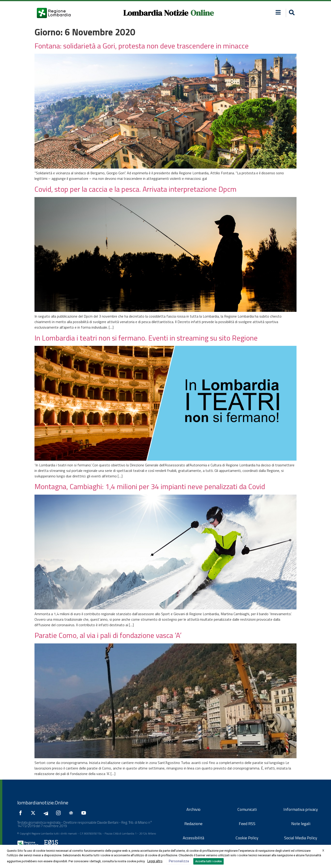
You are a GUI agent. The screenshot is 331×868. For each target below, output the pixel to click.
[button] (278, 12)
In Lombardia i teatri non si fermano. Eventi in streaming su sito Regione (146, 338)
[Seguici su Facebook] (22, 813)
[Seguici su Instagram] (60, 813)
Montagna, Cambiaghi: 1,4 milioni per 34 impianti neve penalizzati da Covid (150, 486)
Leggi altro (155, 861)
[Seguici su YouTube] (85, 813)
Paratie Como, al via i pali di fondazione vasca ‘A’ (108, 635)
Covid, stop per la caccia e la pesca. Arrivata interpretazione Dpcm (136, 189)
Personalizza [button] (179, 861)
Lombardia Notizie (156, 13)
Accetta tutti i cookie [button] (208, 861)
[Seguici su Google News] (72, 813)
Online (202, 13)
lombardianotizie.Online (43, 803)
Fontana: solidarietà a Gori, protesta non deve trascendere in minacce (142, 46)
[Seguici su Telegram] (47, 813)
